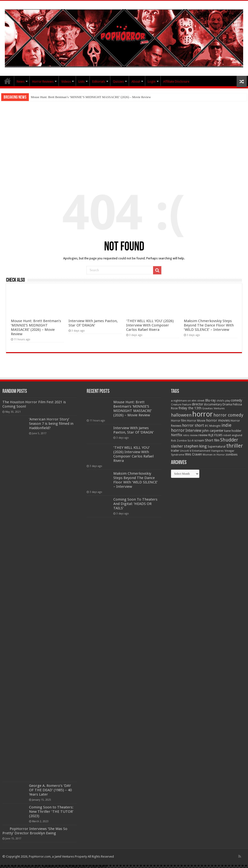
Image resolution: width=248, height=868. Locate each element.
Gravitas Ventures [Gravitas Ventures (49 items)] (213, 408)
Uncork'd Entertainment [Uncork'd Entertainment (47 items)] (195, 451)
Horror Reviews (43, 81)
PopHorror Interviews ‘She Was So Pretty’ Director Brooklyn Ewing (35, 831)
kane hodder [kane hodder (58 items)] (233, 431)
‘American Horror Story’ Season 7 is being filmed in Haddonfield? (51, 424)
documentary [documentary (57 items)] (213, 404)
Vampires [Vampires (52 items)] (217, 451)
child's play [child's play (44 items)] (223, 401)
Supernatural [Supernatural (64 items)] (217, 446)
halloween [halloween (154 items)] (181, 415)
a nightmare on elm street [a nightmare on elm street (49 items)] (188, 401)
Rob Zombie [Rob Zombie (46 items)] (179, 441)
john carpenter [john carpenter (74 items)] (213, 431)
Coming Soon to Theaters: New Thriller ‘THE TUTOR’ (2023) (51, 812)
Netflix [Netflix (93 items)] (177, 435)
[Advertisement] (124, 137)
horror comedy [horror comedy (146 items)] (228, 415)
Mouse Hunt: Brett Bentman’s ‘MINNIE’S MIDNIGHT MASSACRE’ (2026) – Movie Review (91, 97)
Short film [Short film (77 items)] (212, 440)
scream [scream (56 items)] (199, 441)
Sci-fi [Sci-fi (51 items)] (190, 441)
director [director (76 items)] (198, 404)
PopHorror (8, 81)
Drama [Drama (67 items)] (227, 404)
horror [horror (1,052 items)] (202, 414)
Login (152, 81)
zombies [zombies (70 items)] (232, 454)
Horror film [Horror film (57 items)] (179, 421)
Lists (81, 81)
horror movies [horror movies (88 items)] (218, 420)
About (136, 81)
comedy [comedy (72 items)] (236, 400)
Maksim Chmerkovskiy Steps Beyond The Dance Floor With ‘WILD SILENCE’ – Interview (209, 325)
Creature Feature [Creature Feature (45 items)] (181, 405)
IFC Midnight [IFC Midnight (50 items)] (213, 426)
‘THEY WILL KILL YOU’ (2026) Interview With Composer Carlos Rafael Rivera (150, 325)
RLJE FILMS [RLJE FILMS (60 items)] (215, 435)
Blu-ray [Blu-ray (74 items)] (210, 400)
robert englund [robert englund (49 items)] (233, 435)
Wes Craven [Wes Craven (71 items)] (194, 454)
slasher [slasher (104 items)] (177, 446)
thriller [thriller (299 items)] (235, 446)
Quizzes (118, 81)
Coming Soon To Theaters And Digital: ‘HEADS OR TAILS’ (135, 504)
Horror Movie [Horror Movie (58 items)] (196, 421)
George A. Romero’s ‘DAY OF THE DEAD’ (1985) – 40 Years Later (50, 790)
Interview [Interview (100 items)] (194, 431)
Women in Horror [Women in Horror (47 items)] (214, 455)
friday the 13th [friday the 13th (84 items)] (190, 408)
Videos (66, 81)
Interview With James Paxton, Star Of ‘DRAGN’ (93, 323)
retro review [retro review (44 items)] (190, 435)
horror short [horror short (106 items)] (193, 425)
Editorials (99, 81)
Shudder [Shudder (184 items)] (229, 440)
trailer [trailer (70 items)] (175, 451)
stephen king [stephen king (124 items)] (195, 446)
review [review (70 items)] (203, 435)
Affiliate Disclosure (176, 81)
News (21, 81)
